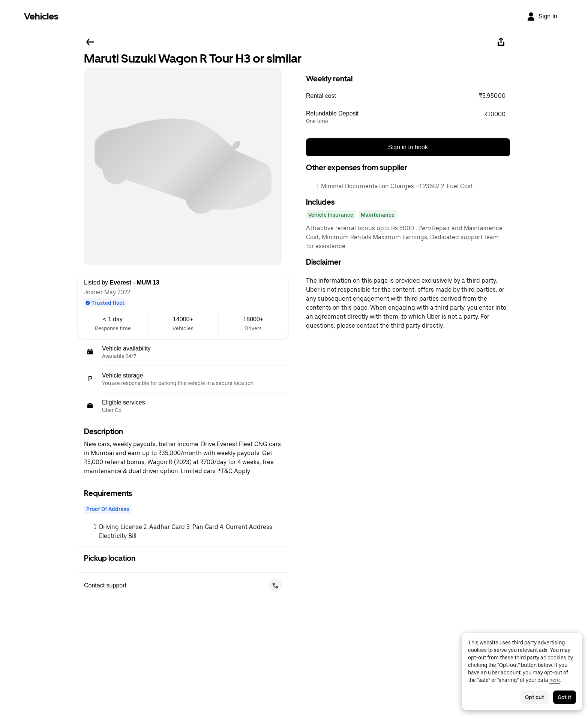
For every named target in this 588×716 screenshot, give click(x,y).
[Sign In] (542, 16)
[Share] (501, 42)
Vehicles (41, 16)
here (555, 680)
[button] (408, 96)
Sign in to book (408, 147)
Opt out (535, 697)
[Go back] (90, 42)
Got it (565, 697)
